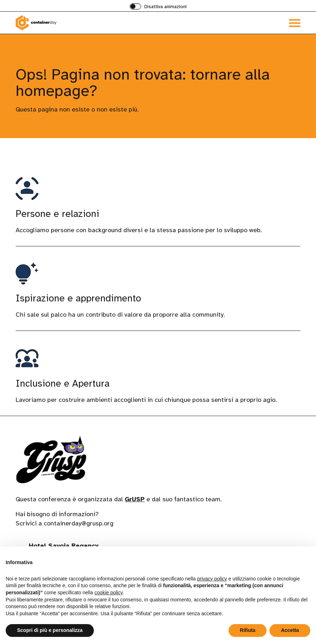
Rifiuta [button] (248, 630)
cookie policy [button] (109, 593)
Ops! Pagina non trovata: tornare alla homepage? (143, 83)
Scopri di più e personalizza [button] (50, 630)
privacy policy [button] (212, 579)
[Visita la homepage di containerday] (87, 23)
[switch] (158, 7)
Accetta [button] (290, 630)
